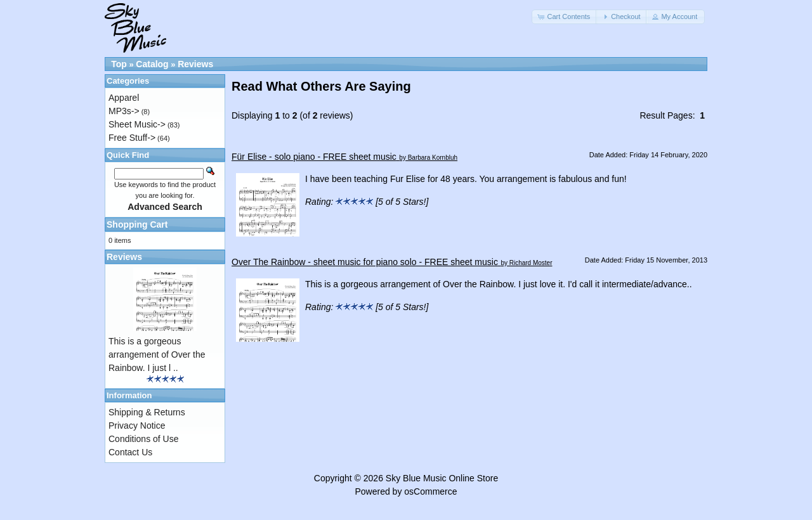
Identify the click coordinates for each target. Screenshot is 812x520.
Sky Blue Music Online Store (442, 478)
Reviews (195, 64)
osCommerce (430, 491)
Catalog (152, 64)
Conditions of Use (144, 439)
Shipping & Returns (147, 412)
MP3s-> (124, 111)
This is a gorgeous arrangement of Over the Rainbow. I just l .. (157, 354)
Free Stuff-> (132, 138)
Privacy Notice (137, 426)
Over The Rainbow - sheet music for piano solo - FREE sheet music (365, 262)
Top (119, 64)
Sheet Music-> (137, 124)
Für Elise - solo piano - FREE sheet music (314, 157)
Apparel (124, 98)
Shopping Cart (137, 224)
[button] (565, 17)
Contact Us (130, 452)
